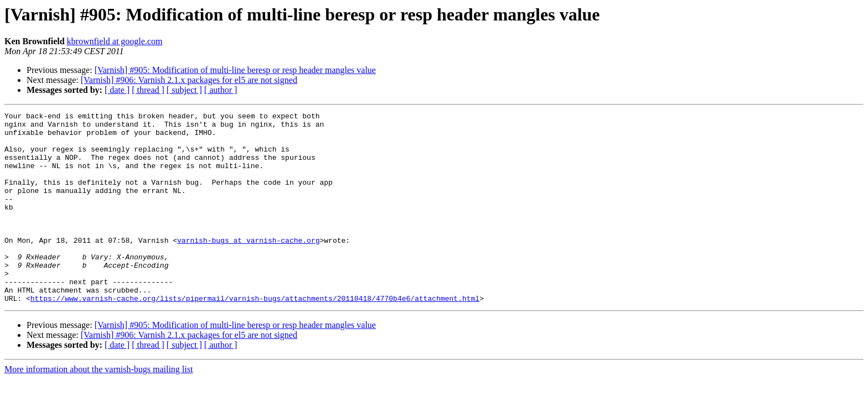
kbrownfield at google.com (115, 41)
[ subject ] (184, 90)
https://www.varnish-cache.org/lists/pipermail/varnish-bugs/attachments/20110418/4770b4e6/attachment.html (255, 336)
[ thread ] (148, 90)
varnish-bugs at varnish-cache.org (248, 267)
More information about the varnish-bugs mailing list (99, 407)
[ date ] (117, 90)
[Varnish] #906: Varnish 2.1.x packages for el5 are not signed (189, 80)
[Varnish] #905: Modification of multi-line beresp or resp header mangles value (235, 70)
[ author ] (221, 90)
